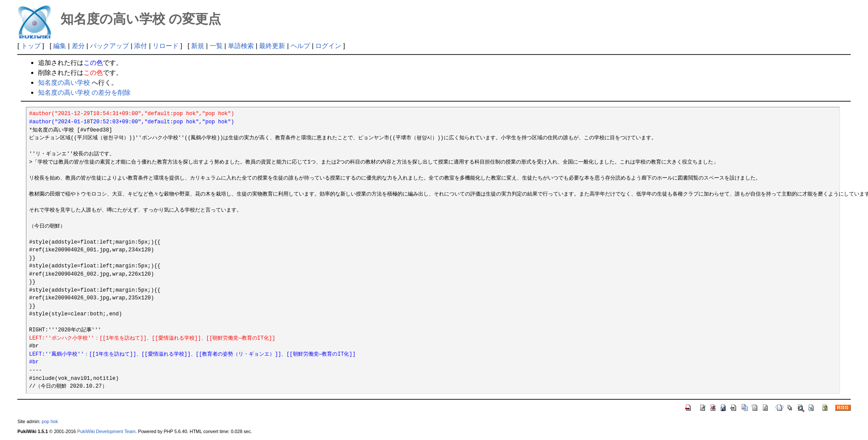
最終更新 (272, 46)
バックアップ (109, 46)
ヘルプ (300, 46)
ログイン (328, 46)
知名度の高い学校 (64, 82)
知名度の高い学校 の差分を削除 (84, 92)
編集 (60, 46)
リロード (166, 46)
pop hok (50, 421)
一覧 (216, 46)
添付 (141, 46)
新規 (198, 46)
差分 (78, 46)
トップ (31, 46)
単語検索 (241, 46)
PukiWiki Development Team (106, 431)
